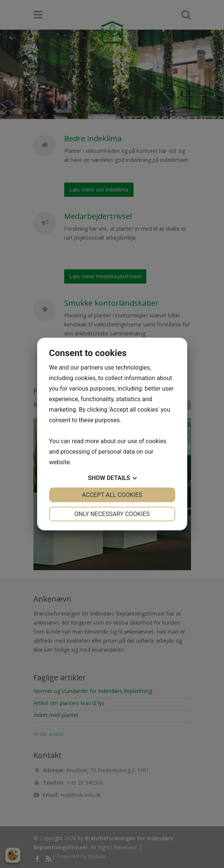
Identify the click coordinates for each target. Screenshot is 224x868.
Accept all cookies (112, 495)
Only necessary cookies (112, 514)
